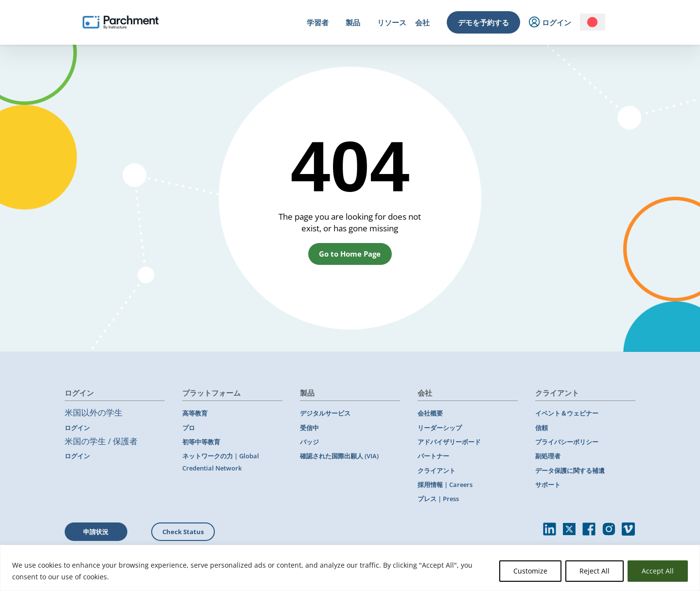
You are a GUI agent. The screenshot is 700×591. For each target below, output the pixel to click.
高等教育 (195, 413)
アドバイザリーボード (449, 442)
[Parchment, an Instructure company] (121, 22)
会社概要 (430, 413)
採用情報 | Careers (445, 485)
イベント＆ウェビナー (567, 413)
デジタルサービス (325, 413)
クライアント (437, 470)
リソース (392, 22)
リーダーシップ (440, 428)
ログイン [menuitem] (550, 23)
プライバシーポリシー (567, 442)
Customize (530, 571)
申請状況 (96, 532)
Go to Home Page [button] (350, 254)
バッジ (309, 442)
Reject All (595, 571)
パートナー (433, 456)
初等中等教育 (201, 442)
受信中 (309, 428)
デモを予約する (483, 22)
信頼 (542, 428)
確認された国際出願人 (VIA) (339, 456)
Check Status (183, 532)
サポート (548, 485)
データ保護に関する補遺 (570, 470)
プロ (189, 428)
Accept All (658, 571)
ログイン (77, 428)
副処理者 (548, 456)
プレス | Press (438, 499)
